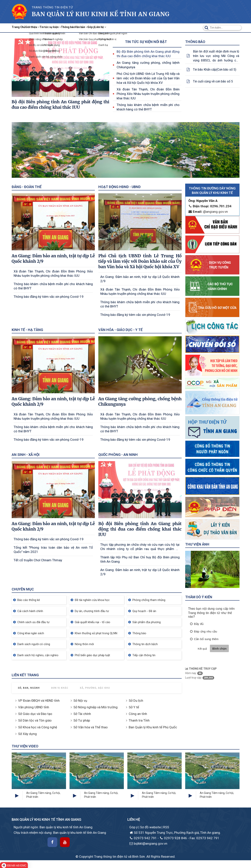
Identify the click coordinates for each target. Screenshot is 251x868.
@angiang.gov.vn (208, 212)
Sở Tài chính (82, 714)
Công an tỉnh (138, 714)
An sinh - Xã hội (26, 455)
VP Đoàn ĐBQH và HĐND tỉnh (39, 701)
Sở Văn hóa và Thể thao (91, 727)
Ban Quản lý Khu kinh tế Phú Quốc (153, 727)
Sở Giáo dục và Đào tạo (35, 714)
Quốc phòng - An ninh (118, 455)
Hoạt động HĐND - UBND (119, 187)
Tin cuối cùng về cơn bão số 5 (213, 81)
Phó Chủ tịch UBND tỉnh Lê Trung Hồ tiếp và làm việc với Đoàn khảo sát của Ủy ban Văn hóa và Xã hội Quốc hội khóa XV (148, 78)
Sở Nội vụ (80, 701)
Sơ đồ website (151, 827)
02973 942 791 (143, 838)
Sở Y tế (134, 707)
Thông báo (94, 28)
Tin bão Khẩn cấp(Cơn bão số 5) (215, 70)
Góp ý (130, 28)
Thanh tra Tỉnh (139, 720)
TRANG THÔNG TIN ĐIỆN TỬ (52, 7)
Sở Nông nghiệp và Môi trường (96, 707)
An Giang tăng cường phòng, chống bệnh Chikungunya (148, 65)
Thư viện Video (25, 746)
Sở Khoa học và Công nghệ (38, 727)
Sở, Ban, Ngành (29, 688)
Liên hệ (145, 28)
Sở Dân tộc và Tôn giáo (35, 720)
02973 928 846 (173, 838)
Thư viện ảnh (197, 544)
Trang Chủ (22, 28)
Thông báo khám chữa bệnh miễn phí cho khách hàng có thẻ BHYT (148, 107)
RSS (166, 827)
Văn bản (114, 28)
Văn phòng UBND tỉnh (34, 707)
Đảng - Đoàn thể (27, 187)
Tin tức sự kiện (69, 28)
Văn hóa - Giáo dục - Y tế (120, 330)
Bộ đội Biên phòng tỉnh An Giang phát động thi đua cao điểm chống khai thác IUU (148, 54)
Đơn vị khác (60, 688)
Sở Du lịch (136, 701)
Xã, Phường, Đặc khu (95, 688)
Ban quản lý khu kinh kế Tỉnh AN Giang (101, 14)
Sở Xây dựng (27, 734)
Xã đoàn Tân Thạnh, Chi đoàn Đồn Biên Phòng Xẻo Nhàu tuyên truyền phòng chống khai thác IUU (148, 94)
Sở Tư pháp (82, 720)
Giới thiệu (43, 28)
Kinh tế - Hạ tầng (27, 330)
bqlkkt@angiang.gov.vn (148, 843)
